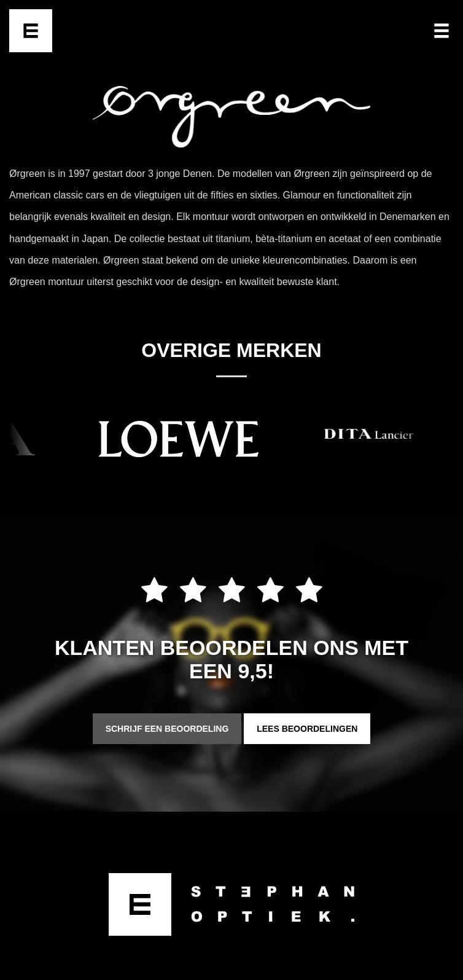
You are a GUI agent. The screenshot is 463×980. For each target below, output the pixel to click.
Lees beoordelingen (307, 729)
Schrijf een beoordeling (167, 729)
